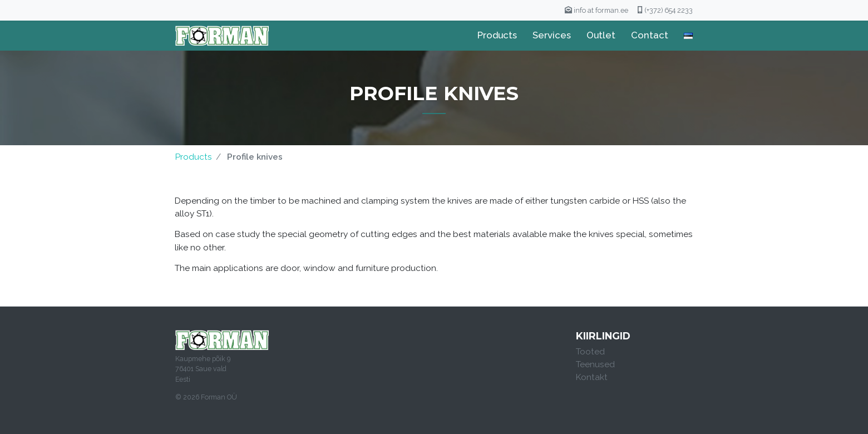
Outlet (601, 35)
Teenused (595, 364)
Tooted (590, 352)
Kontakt (592, 377)
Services (552, 35)
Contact (650, 35)
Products (497, 35)
